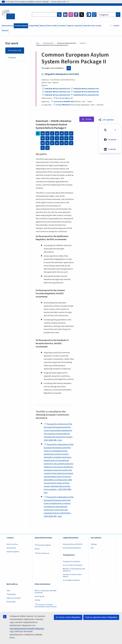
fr (47, 138)
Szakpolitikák (34, 26)
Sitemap (94, 544)
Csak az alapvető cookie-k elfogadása (101, 617)
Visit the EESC (11, 548)
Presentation (14, 50)
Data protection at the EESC (73, 544)
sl (71, 143)
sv (47, 148)
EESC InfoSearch (42, 553)
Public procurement (14, 598)
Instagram (71, 15)
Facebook (76, 15)
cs (52, 133)
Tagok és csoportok (74, 26)
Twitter (82, 15)
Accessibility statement (71, 580)
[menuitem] (110, 130)
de (62, 133)
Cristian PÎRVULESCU (62, 105)
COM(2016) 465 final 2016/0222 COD (56, 89)
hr (52, 138)
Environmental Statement (72, 548)
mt (43, 143)
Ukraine (5, 31)
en (43, 138)
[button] (106, 120)
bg (43, 133)
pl (52, 143)
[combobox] (109, 15)
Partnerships (11, 602)
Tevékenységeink (21, 26)
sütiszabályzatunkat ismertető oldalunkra (27, 629)
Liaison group (39, 596)
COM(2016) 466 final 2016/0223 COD (85, 89)
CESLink (37, 600)
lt (66, 138)
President (62, 26)
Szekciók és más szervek (92, 26)
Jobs (8, 591)
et (66, 133)
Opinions (83, 43)
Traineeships (11, 594)
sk (66, 143)
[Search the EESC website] (44, 15)
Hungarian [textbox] (104, 15)
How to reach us (12, 544)
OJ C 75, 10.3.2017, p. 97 (63, 98)
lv (62, 138)
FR (69, 68)
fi (43, 148)
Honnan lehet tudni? (60, 2)
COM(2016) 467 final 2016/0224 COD (85, 92)
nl (47, 143)
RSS (92, 548)
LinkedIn (65, 15)
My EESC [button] (117, 26)
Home (37, 43)
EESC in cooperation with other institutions (46, 592)
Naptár (43, 26)
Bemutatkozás (8, 26)
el (71, 133)
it (57, 138)
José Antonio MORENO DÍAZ (63, 102)
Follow (89, 119)
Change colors (94, 15)
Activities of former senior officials (72, 576)
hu (71, 138)
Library (37, 549)
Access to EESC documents (73, 565)
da (57, 133)
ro (62, 143)
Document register (43, 545)
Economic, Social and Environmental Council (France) (46, 606)
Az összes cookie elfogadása (68, 617)
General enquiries (13, 552)
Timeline (12, 58)
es (47, 133)
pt (57, 143)
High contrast (89, 15)
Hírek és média (52, 26)
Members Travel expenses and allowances (74, 570)
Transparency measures (71, 561)
